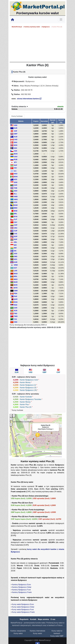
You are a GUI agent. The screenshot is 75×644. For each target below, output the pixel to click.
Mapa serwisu (43, 619)
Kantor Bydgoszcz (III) (28, 390)
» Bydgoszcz (45, 27)
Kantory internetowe (37, 631)
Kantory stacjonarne (18, 631)
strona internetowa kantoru (29, 99)
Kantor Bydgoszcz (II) (28, 388)
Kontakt (33, 619)
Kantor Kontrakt (26, 397)
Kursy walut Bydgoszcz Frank (23, 612)
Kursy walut (18, 633)
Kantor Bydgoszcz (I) (28, 385)
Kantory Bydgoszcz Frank (22, 592)
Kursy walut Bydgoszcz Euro (23, 604)
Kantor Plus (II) (26, 407)
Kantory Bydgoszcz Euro (21, 585)
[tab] (17, 371)
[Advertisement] (37, 46)
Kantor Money (25, 382)
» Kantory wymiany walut (32, 27)
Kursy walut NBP (57, 636)
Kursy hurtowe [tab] (17, 116)
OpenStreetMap (18, 422)
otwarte (60, 106)
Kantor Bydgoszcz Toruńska (30, 399)
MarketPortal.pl (17, 27)
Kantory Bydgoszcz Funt (21, 590)
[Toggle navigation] (61, 19)
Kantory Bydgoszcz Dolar (22, 587)
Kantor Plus (24, 404)
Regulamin (24, 619)
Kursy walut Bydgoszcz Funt (23, 610)
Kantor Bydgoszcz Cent (29, 380)
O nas (53, 619)
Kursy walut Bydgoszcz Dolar (23, 607)
